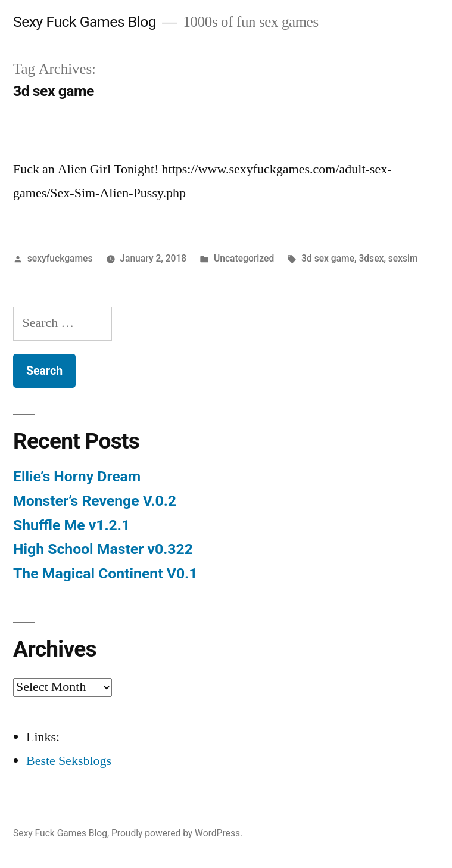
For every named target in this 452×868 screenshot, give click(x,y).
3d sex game (328, 258)
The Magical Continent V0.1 (105, 573)
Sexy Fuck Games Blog (85, 22)
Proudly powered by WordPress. (177, 833)
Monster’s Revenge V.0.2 (95, 501)
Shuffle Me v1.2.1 (71, 525)
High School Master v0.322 (103, 549)
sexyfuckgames (60, 258)
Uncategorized (244, 258)
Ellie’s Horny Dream (77, 476)
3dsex (371, 258)
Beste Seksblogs (69, 761)
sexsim (403, 258)
